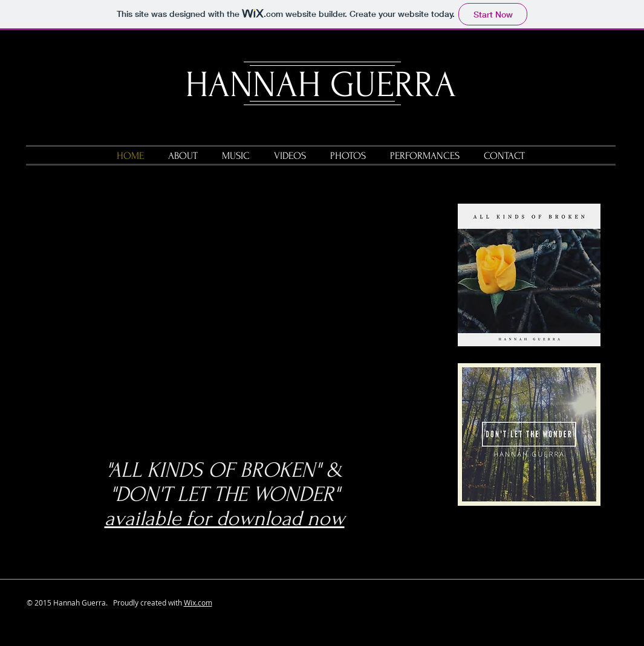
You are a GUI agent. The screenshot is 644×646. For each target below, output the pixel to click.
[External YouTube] (238, 319)
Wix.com (198, 602)
